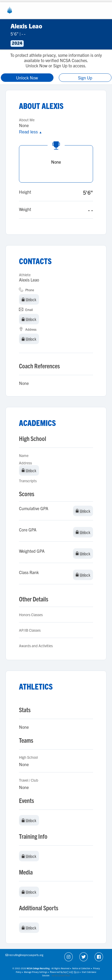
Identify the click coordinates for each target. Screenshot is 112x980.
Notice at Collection (81, 968)
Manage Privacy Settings (36, 972)
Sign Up (85, 78)
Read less (30, 132)
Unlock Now (27, 78)
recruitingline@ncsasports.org (26, 955)
